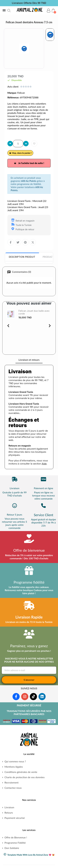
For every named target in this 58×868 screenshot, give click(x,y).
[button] (9, 11)
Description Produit (22, 257)
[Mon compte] (48, 11)
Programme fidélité (29, 582)
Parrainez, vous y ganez (29, 646)
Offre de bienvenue (29, 550)
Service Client (44, 515)
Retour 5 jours (14, 515)
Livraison (14, 488)
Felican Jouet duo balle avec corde (34, 312)
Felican (21, 93)
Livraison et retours (29, 360)
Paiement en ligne (44, 488)
